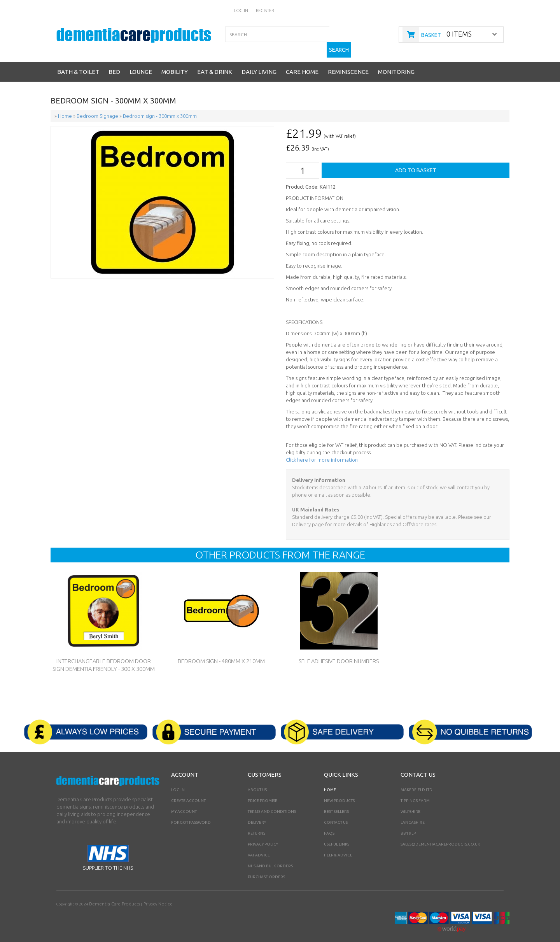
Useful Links (337, 836)
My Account (184, 803)
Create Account (188, 792)
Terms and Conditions (272, 803)
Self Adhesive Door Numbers (339, 653)
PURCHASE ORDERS (266, 869)
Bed (114, 65)
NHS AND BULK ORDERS (270, 858)
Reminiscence (348, 65)
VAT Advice (259, 847)
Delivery (257, 814)
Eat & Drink (215, 65)
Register (265, 10)
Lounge (141, 65)
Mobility (175, 65)
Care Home (302, 65)
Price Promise (262, 792)
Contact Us (336, 814)
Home (330, 782)
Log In (242, 10)
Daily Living (259, 65)
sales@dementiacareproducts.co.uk (440, 836)
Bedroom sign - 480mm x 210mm (221, 653)
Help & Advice (338, 847)
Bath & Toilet (78, 65)
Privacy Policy (263, 836)
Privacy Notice (147, 896)
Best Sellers (336, 803)
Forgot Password (191, 814)
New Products (339, 792)
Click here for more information (322, 452)
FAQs (329, 825)
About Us (257, 782)
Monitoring (396, 65)
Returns (256, 825)
